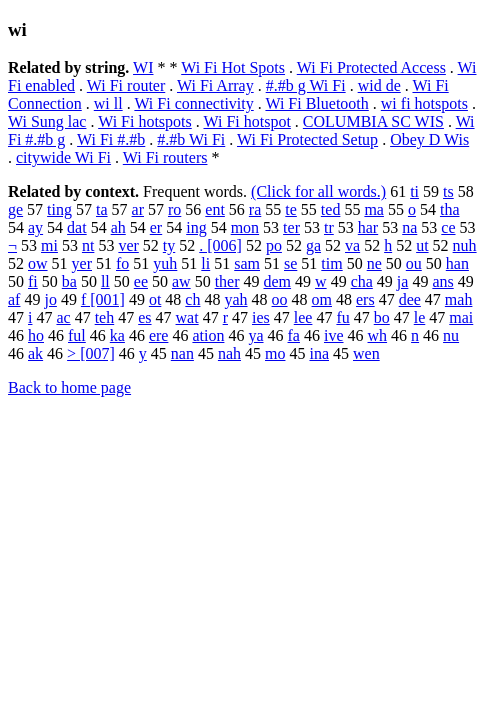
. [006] (220, 245)
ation (208, 335)
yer (82, 263)
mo (275, 353)
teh (105, 317)
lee (303, 317)
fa (294, 335)
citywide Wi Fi (63, 157)
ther (227, 281)
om (322, 299)
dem (278, 281)
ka (117, 335)
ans (442, 281)
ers (365, 299)
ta (102, 209)
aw (181, 281)
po (274, 245)
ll (105, 281)
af (14, 299)
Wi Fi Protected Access (371, 67)
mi (49, 245)
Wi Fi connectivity (193, 103)
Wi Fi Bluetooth (316, 103)
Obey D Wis (429, 139)
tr (329, 227)
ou (414, 263)
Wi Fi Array (215, 85)
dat (77, 227)
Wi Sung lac (47, 121)
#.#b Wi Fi (191, 139)
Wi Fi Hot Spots (233, 67)
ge (15, 209)
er (156, 227)
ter (291, 227)
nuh (465, 245)
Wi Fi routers (165, 157)
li (205, 263)
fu (342, 317)
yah (235, 299)
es (144, 317)
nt (88, 245)
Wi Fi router (126, 85)
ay (35, 227)
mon (245, 227)
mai (461, 317)
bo (382, 317)
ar (138, 209)
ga (313, 245)
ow (38, 263)
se (290, 263)
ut (422, 245)
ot (155, 299)
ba (69, 281)
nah (229, 353)
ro (174, 209)
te (291, 209)
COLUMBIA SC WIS (373, 121)
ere (159, 335)
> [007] (91, 353)
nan (182, 353)
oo (280, 299)
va (352, 245)
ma (374, 209)
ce (448, 227)
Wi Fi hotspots (145, 121)
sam (247, 263)
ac (63, 317)
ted (331, 209)
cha (362, 281)
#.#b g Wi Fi (306, 85)
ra (255, 209)
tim (331, 263)
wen (366, 353)
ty (169, 245)
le (420, 317)
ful (77, 335)
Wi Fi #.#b (111, 139)
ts (448, 191)
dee (410, 299)
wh (378, 335)
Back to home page (69, 387)
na (409, 227)
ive (334, 335)
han (457, 263)
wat (187, 317)
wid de (379, 85)
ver (128, 245)
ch (192, 299)
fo (122, 263)
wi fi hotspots (424, 103)
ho (36, 335)
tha (450, 209)
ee (141, 281)
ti (414, 191)
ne (374, 263)
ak (35, 353)
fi (33, 281)
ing (196, 227)
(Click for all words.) (318, 191)
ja (403, 281)
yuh (165, 263)
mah (459, 299)
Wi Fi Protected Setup (307, 139)
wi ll (108, 103)
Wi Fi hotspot (246, 121)
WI (143, 67)
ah (118, 227)
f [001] (103, 299)
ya (255, 335)
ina (319, 353)
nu (451, 335)
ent (215, 209)
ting (59, 209)
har (368, 227)
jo (50, 299)
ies (261, 317)
